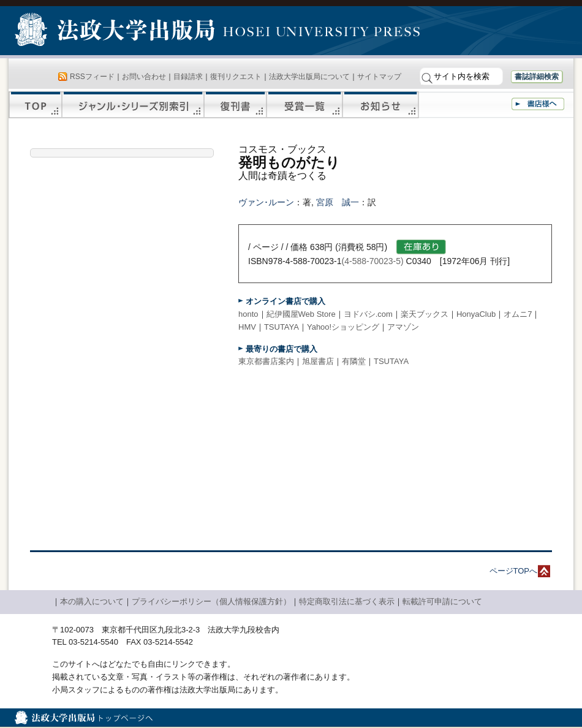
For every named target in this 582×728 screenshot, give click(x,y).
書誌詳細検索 (537, 77)
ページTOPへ (514, 571)
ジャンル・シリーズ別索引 (133, 105)
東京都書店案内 (266, 361)
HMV (247, 327)
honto (248, 314)
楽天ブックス (425, 314)
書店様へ (538, 104)
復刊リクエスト (236, 77)
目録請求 (188, 77)
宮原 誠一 (338, 202)
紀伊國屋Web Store (301, 314)
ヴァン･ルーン (266, 202)
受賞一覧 (304, 105)
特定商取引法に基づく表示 (347, 601)
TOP (35, 105)
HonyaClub (476, 314)
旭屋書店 (318, 361)
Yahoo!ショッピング (343, 327)
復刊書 (235, 105)
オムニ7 (518, 314)
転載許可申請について (442, 601)
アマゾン (403, 327)
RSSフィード (92, 77)
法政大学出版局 (116, 32)
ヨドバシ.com (368, 314)
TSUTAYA (282, 327)
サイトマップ (379, 77)
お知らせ (381, 105)
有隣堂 (354, 361)
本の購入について (92, 601)
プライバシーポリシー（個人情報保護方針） (211, 601)
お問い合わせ (144, 77)
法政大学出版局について (309, 77)
